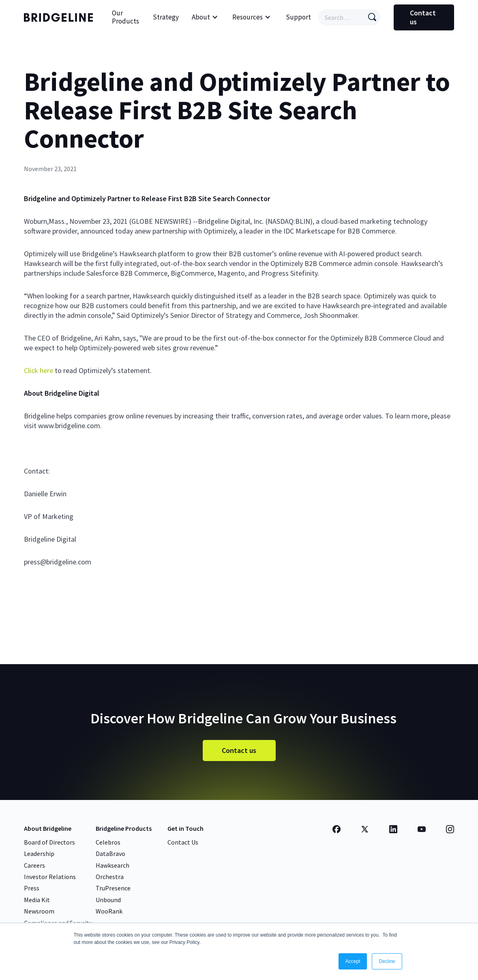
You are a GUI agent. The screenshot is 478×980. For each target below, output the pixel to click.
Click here (39, 370)
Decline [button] (387, 961)
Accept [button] (353, 961)
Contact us (423, 17)
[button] (205, 17)
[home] (60, 17)
